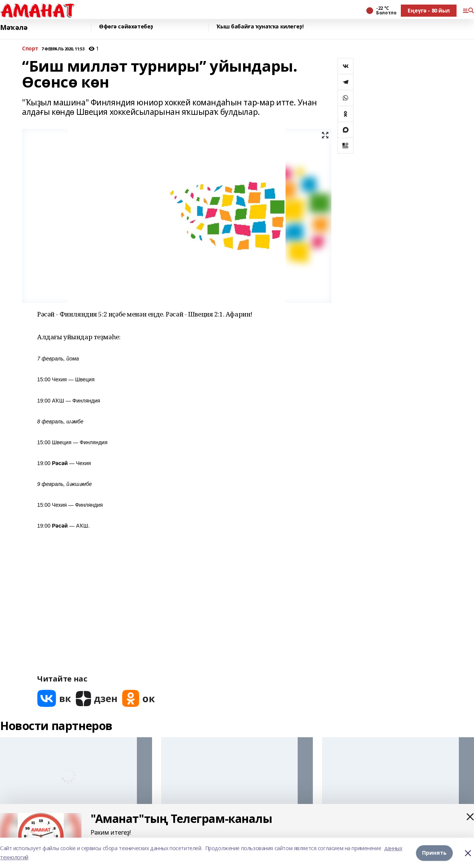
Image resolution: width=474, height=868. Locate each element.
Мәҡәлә (14, 27)
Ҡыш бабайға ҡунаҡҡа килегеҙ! (260, 27)
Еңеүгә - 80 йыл (429, 10)
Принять (434, 853)
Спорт (30, 49)
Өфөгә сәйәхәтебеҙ (126, 27)
